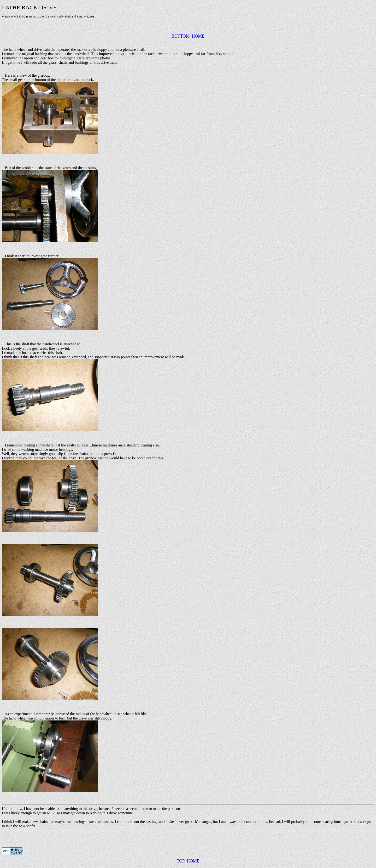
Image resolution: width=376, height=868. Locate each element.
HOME (198, 36)
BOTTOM (181, 36)
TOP (180, 861)
